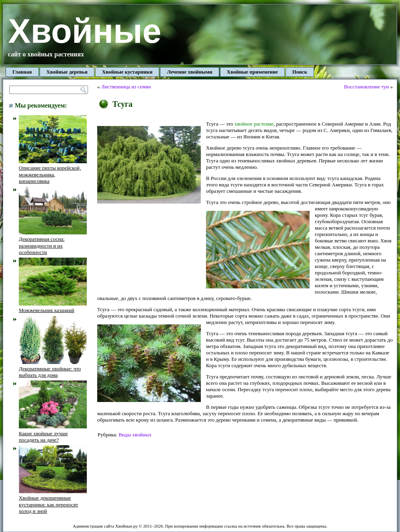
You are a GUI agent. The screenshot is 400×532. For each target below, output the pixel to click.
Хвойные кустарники (127, 72)
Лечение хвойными (190, 72)
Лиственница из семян (126, 87)
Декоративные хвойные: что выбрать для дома (53, 369)
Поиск (300, 72)
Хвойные (85, 31)
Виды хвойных (135, 435)
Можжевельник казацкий (53, 307)
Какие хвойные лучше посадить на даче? (53, 433)
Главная (22, 72)
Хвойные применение (252, 72)
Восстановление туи (366, 87)
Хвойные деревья (67, 72)
